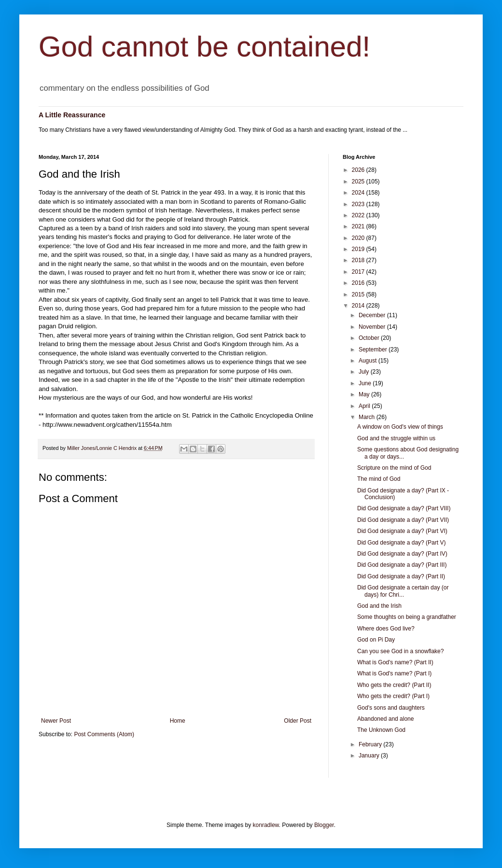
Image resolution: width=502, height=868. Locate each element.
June (366, 383)
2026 (359, 170)
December (373, 315)
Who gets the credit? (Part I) (393, 696)
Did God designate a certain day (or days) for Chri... (403, 591)
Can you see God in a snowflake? (400, 651)
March (368, 417)
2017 (359, 272)
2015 (359, 294)
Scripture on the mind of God (394, 468)
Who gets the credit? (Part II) (394, 685)
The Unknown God (381, 730)
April (365, 406)
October (370, 338)
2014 (359, 306)
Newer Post (56, 721)
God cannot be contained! (204, 47)
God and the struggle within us (396, 438)
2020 (359, 238)
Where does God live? (386, 629)
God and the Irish (379, 606)
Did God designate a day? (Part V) (401, 543)
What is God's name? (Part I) (394, 673)
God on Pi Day (376, 640)
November (373, 327)
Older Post (298, 721)
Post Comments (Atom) (104, 734)
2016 (359, 283)
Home (178, 721)
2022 (359, 215)
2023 (359, 204)
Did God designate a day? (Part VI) (402, 531)
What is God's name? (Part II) (395, 662)
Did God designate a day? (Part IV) (402, 554)
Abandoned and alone (385, 719)
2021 (359, 226)
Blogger (324, 825)
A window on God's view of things (400, 427)
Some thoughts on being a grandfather (407, 617)
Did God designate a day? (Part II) (401, 576)
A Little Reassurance (72, 115)
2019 (359, 249)
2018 (359, 260)
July (365, 372)
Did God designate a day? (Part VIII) (404, 508)
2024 (359, 193)
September (374, 350)
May (365, 394)
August (369, 361)
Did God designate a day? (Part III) (402, 565)
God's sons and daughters (391, 708)
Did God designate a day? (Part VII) (403, 520)
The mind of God (379, 479)
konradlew (266, 825)
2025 (359, 182)
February (371, 744)
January (370, 756)
